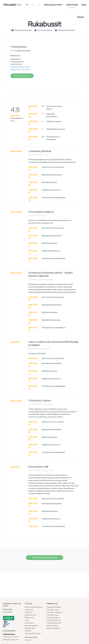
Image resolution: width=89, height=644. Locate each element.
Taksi (27, 620)
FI (27, 5)
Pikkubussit (29, 618)
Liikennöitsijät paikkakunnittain (53, 627)
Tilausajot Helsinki (54, 607)
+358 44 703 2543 (11, 637)
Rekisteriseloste (31, 626)
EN (33, 5)
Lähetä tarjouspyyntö (34, 607)
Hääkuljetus (29, 623)
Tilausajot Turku (53, 610)
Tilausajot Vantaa (53, 620)
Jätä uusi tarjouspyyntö (22, 76)
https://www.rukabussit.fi (20, 70)
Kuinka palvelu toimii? (53, 5)
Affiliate (28, 631)
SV (39, 5)
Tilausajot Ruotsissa (33, 633)
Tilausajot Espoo (53, 618)
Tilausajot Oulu (52, 615)
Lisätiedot (29, 610)
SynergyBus (8, 612)
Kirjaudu (80, 17)
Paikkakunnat (30, 615)
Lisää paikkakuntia (54, 623)
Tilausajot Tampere (54, 612)
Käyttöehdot (30, 628)
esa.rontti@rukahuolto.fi (20, 67)
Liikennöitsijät (72, 5)
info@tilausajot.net (10, 640)
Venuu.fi (28, 640)
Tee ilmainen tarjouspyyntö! (45, 558)
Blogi (84, 5)
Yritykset (28, 612)
